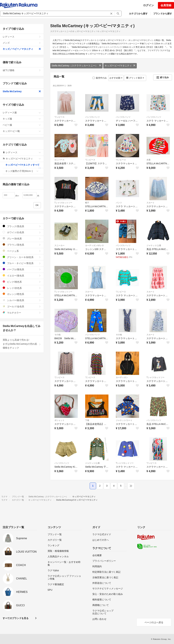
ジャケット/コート (124, 420)
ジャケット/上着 (154, 245)
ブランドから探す (163, 14)
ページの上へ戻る (154, 622)
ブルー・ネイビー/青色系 (22, 263)
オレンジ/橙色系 (22, 294)
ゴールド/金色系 (22, 306)
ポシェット (60, 420)
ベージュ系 (22, 251)
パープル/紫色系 (22, 269)
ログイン (149, 5)
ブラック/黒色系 (22, 226)
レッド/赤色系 (22, 288)
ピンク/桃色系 (22, 282)
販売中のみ (100, 78)
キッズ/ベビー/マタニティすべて (23, 166)
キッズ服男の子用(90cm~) (22, 171)
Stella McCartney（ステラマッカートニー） (77, 66)
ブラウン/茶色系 (22, 245)
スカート (151, 203)
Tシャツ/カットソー (63, 203)
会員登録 (166, 5)
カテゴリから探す (138, 14)
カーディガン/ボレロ (94, 245)
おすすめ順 (116, 78)
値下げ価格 (22, 70)
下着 (87, 420)
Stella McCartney (22, 91)
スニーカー (60, 245)
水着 (149, 160)
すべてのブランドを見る (16, 618)
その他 (57, 335)
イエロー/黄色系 (22, 276)
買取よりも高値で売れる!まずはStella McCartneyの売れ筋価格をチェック (22, 344)
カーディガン (122, 377)
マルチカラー (22, 313)
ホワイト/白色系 (22, 232)
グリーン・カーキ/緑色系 (22, 257)
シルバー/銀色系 (22, 300)
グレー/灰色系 (22, 239)
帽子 (87, 203)
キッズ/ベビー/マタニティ (120, 66)
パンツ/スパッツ (92, 117)
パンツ (119, 203)
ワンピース (60, 117)
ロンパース (60, 160)
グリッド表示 (135, 78)
